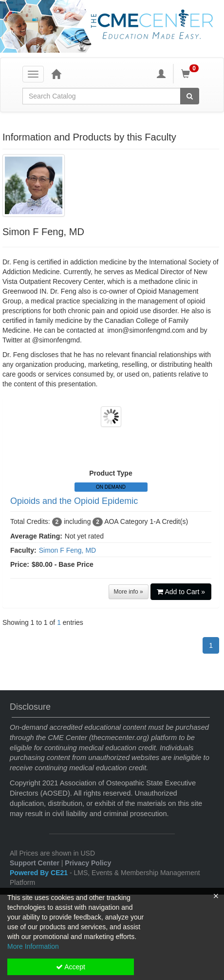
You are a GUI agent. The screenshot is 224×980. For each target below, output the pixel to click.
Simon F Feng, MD (67, 550)
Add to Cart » (181, 592)
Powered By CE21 (40, 873)
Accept (71, 967)
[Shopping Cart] (191, 74)
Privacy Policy (88, 863)
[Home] (56, 74)
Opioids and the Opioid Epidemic (74, 501)
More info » (129, 592)
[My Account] (161, 74)
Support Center (35, 863)
